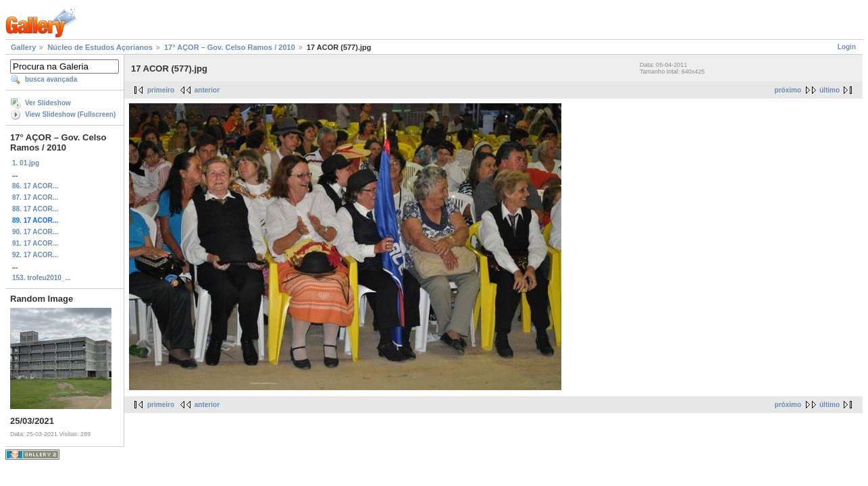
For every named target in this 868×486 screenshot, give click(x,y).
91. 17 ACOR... (35, 243)
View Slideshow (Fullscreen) (70, 114)
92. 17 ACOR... (35, 255)
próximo (788, 90)
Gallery (23, 47)
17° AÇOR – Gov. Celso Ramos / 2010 (230, 47)
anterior (207, 90)
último (829, 90)
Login (847, 47)
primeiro (161, 90)
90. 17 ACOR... (35, 232)
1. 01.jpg (26, 163)
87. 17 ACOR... (35, 197)
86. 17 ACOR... (35, 186)
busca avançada (51, 79)
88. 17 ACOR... (35, 209)
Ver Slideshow (48, 103)
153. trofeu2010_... (42, 278)
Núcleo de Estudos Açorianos (100, 47)
